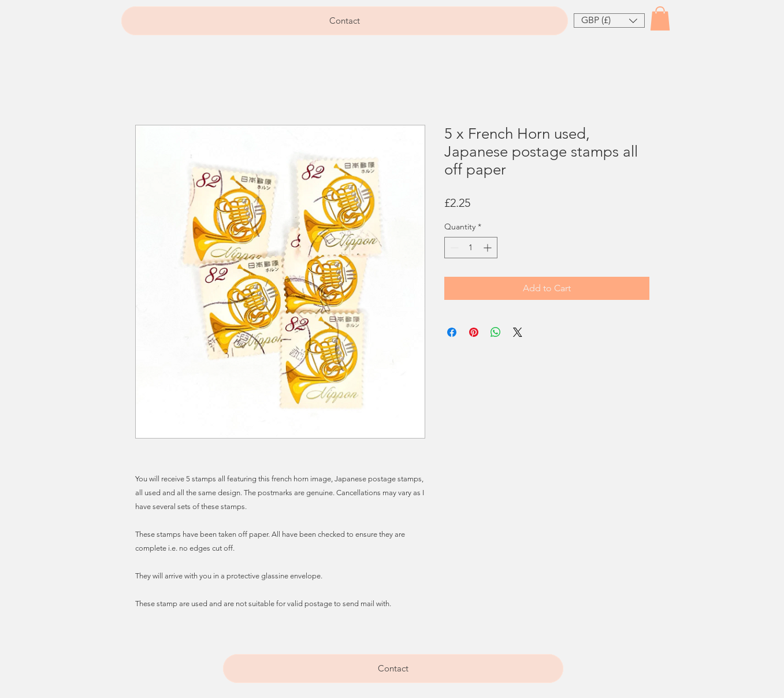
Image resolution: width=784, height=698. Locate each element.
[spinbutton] (471, 248)
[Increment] (488, 248)
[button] (609, 21)
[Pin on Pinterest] (474, 332)
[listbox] (609, 21)
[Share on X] (518, 332)
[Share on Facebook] (452, 332)
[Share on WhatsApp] (496, 332)
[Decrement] (453, 248)
